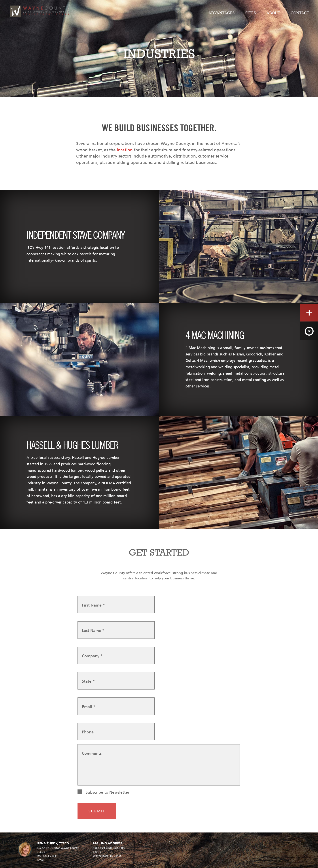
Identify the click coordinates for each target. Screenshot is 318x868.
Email (89, 707)
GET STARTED (159, 552)
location (125, 150)
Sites (250, 13)
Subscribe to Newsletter (108, 792)
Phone (88, 732)
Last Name (93, 631)
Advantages (221, 13)
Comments (92, 753)
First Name (93, 605)
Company (92, 656)
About (273, 13)
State (88, 681)
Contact (300, 13)
